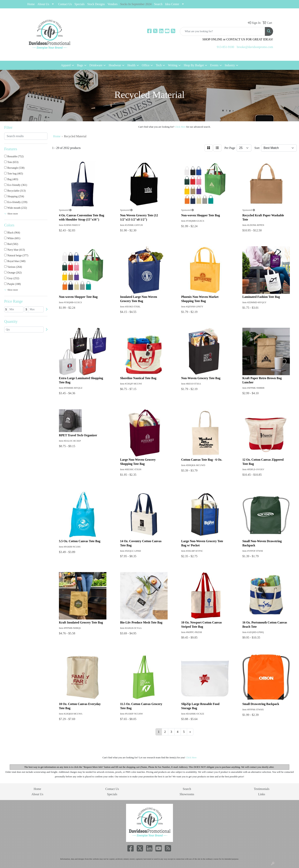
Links (262, 794)
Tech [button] (159, 65)
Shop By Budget (194, 65)
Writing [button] (173, 65)
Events (214, 65)
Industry (230, 65)
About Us (43, 4)
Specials (112, 794)
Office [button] (146, 65)
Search (158, 4)
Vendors (113, 4)
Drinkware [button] (96, 65)
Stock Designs (96, 4)
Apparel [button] (66, 65)
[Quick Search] (222, 31)
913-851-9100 (225, 47)
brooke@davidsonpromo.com (255, 47)
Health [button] (131, 65)
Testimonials (262, 789)
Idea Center (172, 4)
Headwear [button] (115, 65)
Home (31, 4)
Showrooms (187, 794)
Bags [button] (80, 65)
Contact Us (65, 4)
